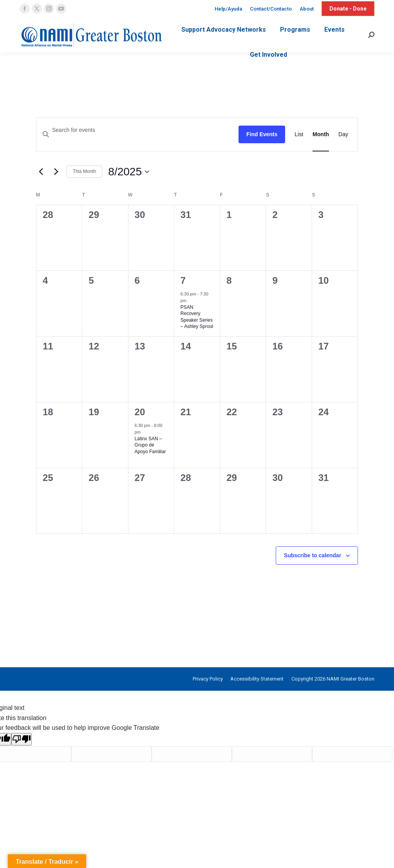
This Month (84, 171)
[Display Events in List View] (299, 134)
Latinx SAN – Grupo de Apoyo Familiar (150, 445)
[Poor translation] (22, 739)
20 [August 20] (140, 412)
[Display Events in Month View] (321, 134)
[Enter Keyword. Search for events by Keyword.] (137, 130)
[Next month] (56, 172)
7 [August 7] (183, 280)
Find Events (262, 134)
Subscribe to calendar (313, 555)
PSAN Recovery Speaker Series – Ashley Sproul (197, 317)
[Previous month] (41, 172)
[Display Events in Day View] (343, 134)
